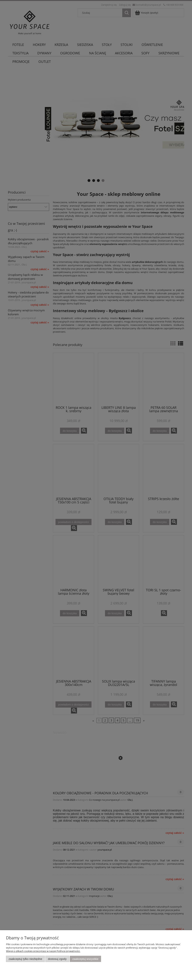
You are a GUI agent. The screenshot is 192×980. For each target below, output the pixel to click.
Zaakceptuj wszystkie (85, 959)
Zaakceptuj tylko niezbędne (25, 959)
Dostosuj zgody (57, 959)
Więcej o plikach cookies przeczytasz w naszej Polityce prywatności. (43, 951)
